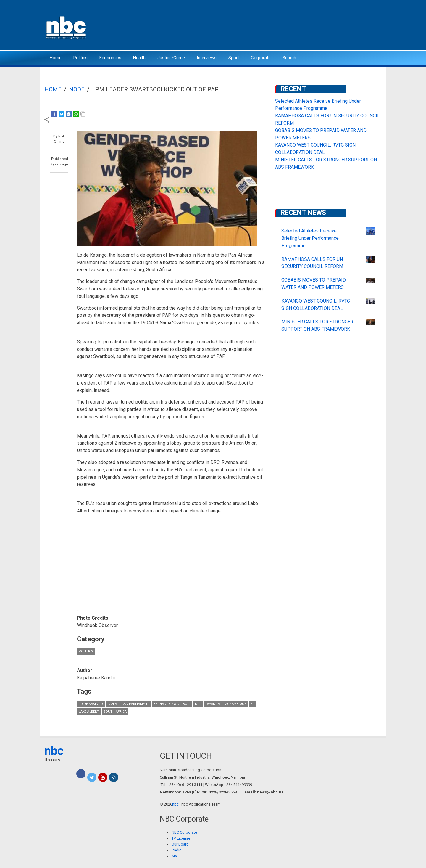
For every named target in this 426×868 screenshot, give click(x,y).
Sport (234, 58)
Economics (110, 58)
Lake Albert (89, 712)
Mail (175, 856)
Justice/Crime (171, 58)
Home (56, 58)
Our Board (180, 844)
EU (253, 704)
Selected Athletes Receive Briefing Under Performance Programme (310, 238)
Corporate (261, 58)
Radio (177, 850)
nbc (54, 751)
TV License (181, 838)
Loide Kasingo (91, 704)
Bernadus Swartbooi (172, 704)
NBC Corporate (184, 832)
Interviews (207, 58)
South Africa (115, 712)
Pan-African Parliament (128, 704)
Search (289, 58)
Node (77, 89)
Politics (80, 58)
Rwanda (213, 704)
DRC (198, 704)
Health (139, 58)
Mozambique (235, 704)
